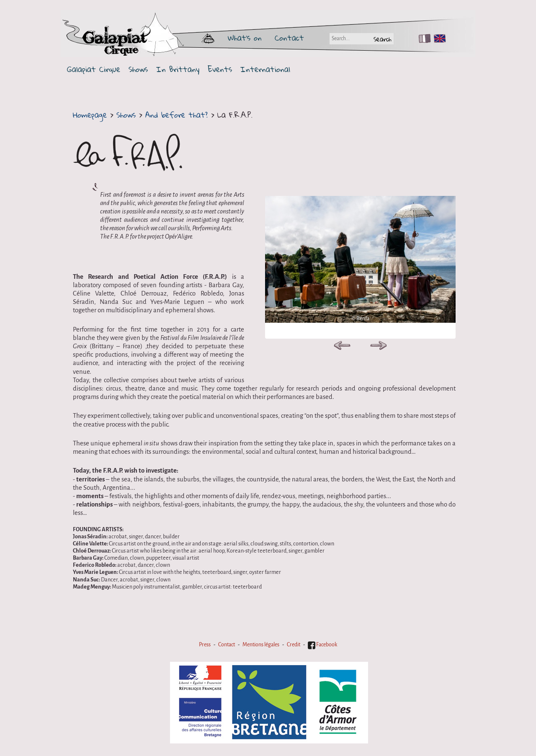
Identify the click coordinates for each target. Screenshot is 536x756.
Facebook (322, 645)
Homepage (90, 115)
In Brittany (178, 69)
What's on (245, 38)
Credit (294, 645)
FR (423, 39)
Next (379, 347)
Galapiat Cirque (94, 69)
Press (205, 645)
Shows (138, 69)
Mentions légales (261, 645)
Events (220, 69)
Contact (289, 38)
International (265, 69)
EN (438, 39)
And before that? (177, 115)
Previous (342, 347)
